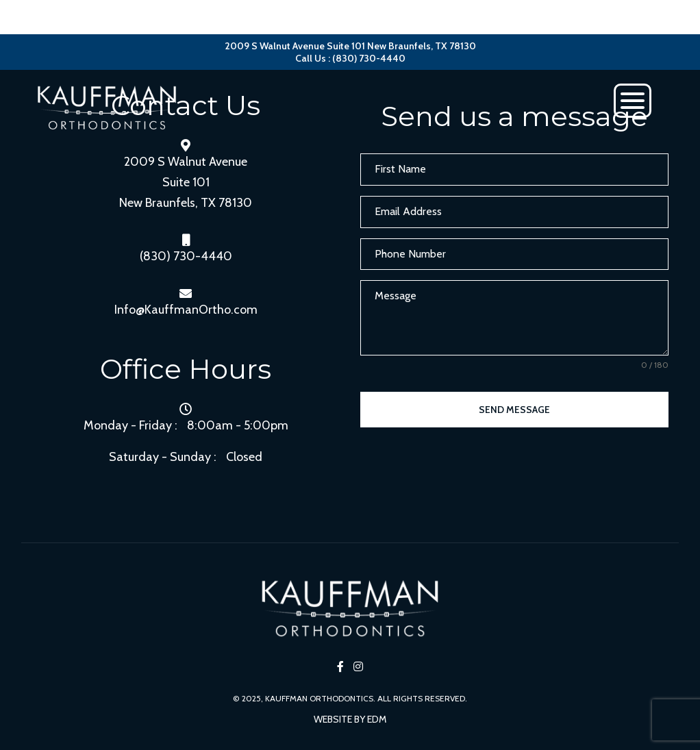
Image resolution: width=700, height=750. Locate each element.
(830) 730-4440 (186, 256)
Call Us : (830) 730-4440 (350, 58)
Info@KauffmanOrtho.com (186, 310)
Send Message (514, 410)
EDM (377, 719)
